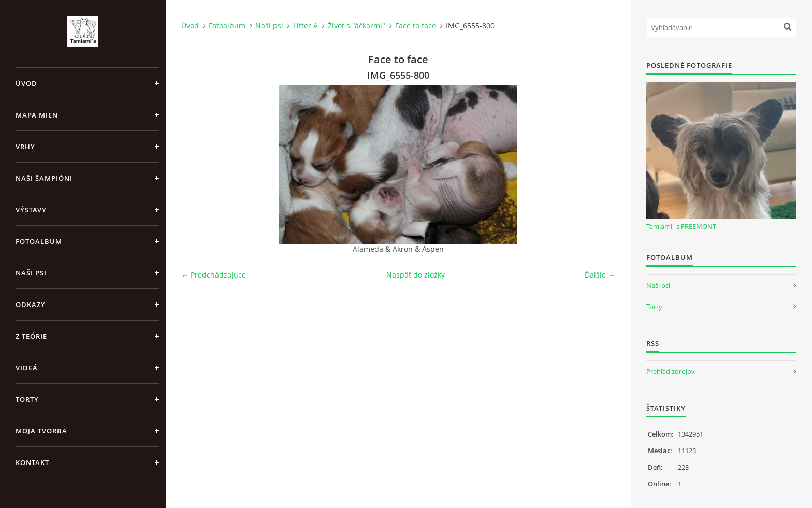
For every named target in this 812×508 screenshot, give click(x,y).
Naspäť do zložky (416, 275)
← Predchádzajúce (214, 275)
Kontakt (32, 462)
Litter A (306, 26)
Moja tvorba (41, 431)
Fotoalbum (39, 241)
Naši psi (31, 273)
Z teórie (31, 336)
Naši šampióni (44, 178)
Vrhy (25, 147)
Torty (27, 399)
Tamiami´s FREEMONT (681, 226)
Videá (27, 368)
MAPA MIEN (37, 115)
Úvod (26, 83)
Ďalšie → (600, 275)
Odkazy (31, 304)
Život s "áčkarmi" (357, 26)
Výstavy (31, 210)
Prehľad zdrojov (671, 371)
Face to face (416, 26)
